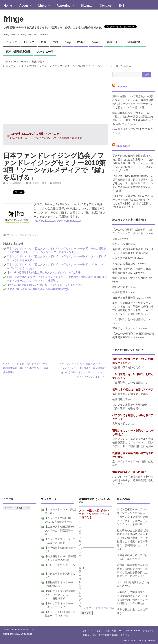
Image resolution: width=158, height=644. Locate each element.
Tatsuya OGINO (14, 183)
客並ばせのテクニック (125, 328)
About (24, 6)
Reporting (64, 6)
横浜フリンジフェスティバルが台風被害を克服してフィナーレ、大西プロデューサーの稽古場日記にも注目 (133, 443)
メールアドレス (80, 534)
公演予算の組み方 (123, 258)
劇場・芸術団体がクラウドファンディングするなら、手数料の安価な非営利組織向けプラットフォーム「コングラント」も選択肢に (132, 517)
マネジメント (34, 235)
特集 (43, 42)
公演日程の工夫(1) (123, 399)
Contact (105, 5)
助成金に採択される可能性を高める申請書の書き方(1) (38, 289)
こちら (103, 514)
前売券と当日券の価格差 (126, 298)
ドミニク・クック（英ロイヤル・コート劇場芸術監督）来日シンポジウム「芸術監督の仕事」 (26, 368)
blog (68, 42)
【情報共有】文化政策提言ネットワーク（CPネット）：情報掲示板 (60, 595)
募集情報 (37, 62)
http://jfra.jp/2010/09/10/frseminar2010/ (57, 221)
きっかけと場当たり (124, 264)
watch (81, 42)
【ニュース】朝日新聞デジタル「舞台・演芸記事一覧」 (60, 530)
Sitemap (87, 5)
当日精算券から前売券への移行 (130, 394)
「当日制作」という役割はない (130, 319)
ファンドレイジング (17, 235)
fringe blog (122, 87)
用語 (55, 42)
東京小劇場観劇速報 (18, 52)
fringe (13, 19)
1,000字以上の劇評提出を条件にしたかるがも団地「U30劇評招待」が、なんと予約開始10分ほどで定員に (133, 200)
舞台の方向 (119, 287)
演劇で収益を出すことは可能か (130, 278)
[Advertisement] (55, 96)
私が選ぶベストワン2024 (127, 129)
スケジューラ (45, 52)
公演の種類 (119, 292)
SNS (121, 5)
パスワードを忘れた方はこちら (100, 608)
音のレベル (119, 244)
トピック (29, 42)
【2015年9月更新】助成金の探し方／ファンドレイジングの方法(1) (45, 285)
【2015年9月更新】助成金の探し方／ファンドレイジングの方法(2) (45, 273)
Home (8, 5)
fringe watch (123, 146)
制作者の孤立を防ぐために (128, 367)
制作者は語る (135, 42)
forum (96, 42)
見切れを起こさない (124, 424)
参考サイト (114, 42)
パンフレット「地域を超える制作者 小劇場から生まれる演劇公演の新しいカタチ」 (134, 480)
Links (42, 6)
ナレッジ (11, 42)
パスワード (80, 556)
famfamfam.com (26, 630)
